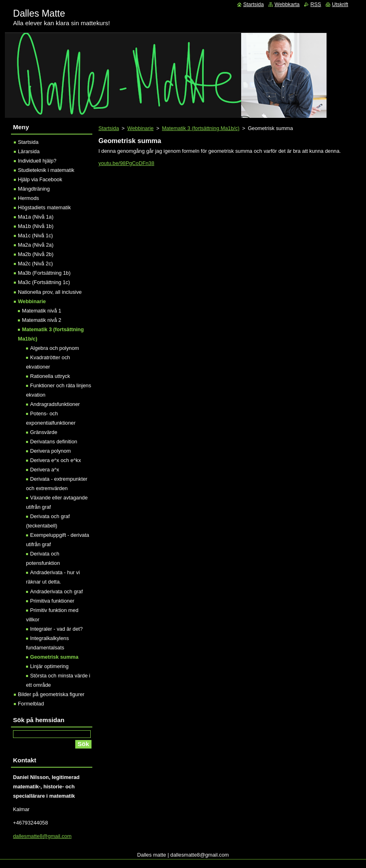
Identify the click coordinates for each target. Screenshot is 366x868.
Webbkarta (287, 4)
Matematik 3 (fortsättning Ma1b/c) (201, 128)
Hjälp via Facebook (40, 179)
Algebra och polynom (54, 348)
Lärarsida (29, 151)
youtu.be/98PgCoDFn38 (126, 163)
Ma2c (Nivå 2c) (35, 264)
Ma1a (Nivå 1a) (36, 217)
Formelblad (31, 704)
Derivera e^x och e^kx (56, 460)
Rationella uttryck (50, 376)
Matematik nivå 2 (42, 320)
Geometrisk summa (54, 657)
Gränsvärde (44, 432)
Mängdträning (34, 189)
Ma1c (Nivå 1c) (35, 235)
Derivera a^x (45, 470)
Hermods (28, 198)
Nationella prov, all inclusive (50, 292)
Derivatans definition (54, 442)
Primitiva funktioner (52, 601)
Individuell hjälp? (37, 161)
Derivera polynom (50, 451)
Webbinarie (141, 128)
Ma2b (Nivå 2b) (36, 254)
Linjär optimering (49, 666)
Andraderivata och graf (56, 591)
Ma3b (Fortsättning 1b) (44, 273)
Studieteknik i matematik (46, 170)
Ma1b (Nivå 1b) (36, 226)
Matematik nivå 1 (42, 311)
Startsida (109, 128)
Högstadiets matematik (44, 207)
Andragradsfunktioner (55, 404)
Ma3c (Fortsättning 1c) (44, 282)
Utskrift (340, 4)
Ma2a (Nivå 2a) (36, 245)
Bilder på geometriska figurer (51, 694)
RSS (316, 4)
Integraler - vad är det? (56, 629)
